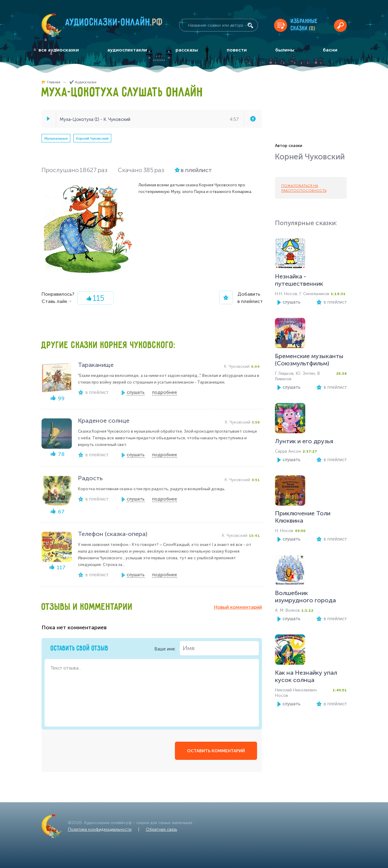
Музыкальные (56, 138)
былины (285, 50)
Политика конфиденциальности (100, 829)
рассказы (187, 50)
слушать (291, 302)
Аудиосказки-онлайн (114, 24)
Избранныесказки (304, 25)
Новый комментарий (238, 607)
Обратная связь (161, 829)
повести (237, 50)
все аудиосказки (59, 50)
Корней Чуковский (92, 138)
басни (330, 50)
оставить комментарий (216, 751)
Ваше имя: (207, 648)
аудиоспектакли (127, 50)
